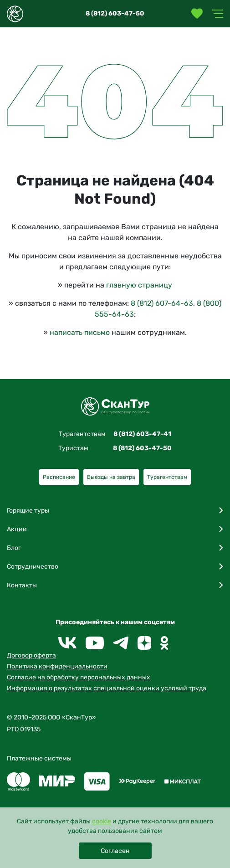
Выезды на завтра (111, 477)
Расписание (59, 477)
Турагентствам (167, 477)
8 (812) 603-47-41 (142, 434)
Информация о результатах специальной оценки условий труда (107, 688)
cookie (102, 821)
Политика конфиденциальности (57, 666)
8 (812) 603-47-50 (115, 13)
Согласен (115, 851)
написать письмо (80, 332)
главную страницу (139, 285)
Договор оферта (31, 655)
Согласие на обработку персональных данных (79, 677)
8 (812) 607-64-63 (162, 303)
